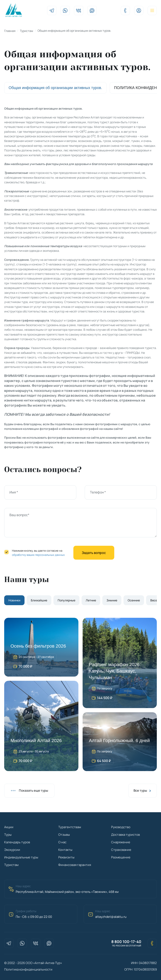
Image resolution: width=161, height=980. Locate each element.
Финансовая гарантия (75, 865)
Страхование (121, 850)
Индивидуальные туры (21, 857)
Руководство (121, 827)
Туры (8, 835)
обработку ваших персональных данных (38, 555)
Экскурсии (12, 850)
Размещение (121, 857)
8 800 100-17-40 (126, 942)
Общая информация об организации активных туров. (55, 88)
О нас (62, 842)
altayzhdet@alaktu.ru (111, 917)
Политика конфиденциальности (28, 969)
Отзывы (64, 835)
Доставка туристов (125, 835)
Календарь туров (17, 842)
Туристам (27, 31)
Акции (9, 827)
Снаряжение (121, 842)
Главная (10, 31)
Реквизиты (66, 857)
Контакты (65, 850)
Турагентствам (70, 827)
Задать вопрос (94, 553)
